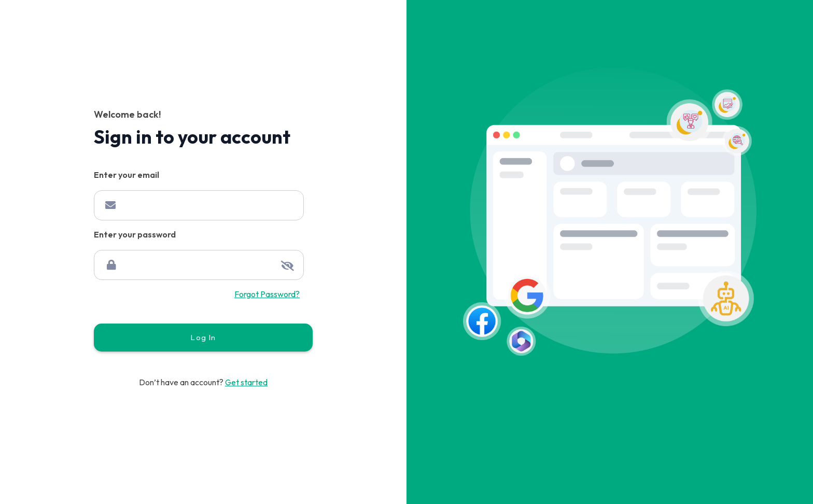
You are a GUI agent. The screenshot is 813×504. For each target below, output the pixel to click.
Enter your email (127, 175)
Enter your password (135, 235)
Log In (203, 337)
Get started (246, 382)
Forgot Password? (267, 294)
